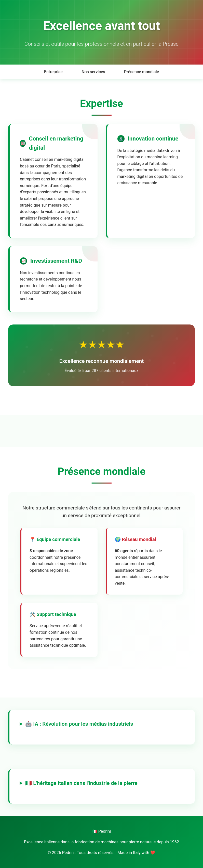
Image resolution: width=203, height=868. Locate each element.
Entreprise (53, 72)
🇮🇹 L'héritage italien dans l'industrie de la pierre (81, 783)
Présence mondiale (141, 72)
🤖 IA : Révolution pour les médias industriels (79, 724)
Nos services (93, 72)
